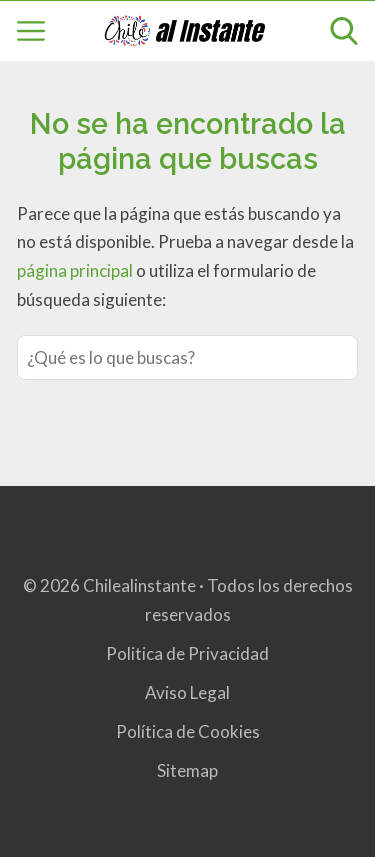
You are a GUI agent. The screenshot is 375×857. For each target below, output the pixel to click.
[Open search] (344, 31)
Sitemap (187, 770)
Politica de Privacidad (187, 653)
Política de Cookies (188, 731)
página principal (76, 270)
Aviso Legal (187, 692)
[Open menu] (31, 31)
